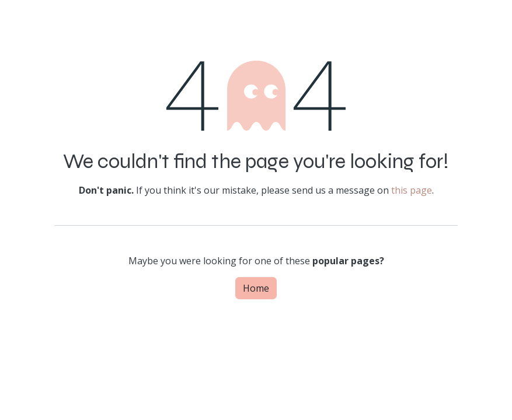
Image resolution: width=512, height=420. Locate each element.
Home (256, 288)
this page (412, 190)
